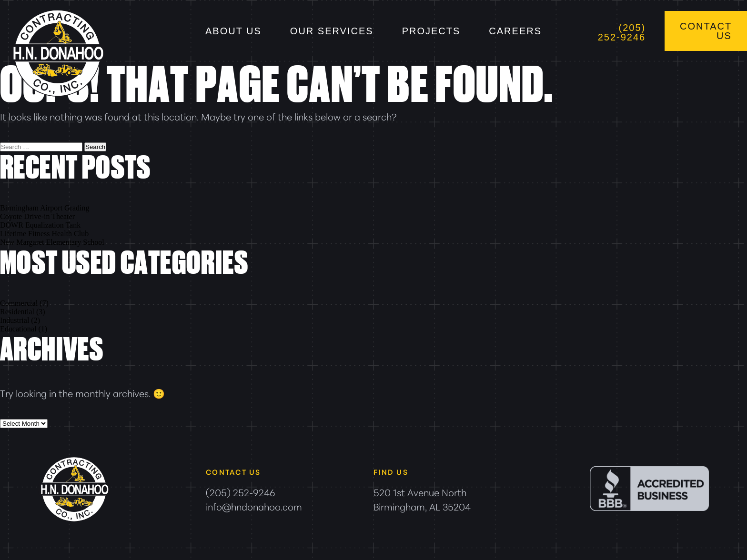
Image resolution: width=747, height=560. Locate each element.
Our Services (332, 31)
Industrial (15, 320)
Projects (431, 31)
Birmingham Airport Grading (45, 208)
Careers (515, 31)
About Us (233, 31)
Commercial (19, 303)
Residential (17, 312)
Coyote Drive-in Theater (37, 216)
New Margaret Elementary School (52, 242)
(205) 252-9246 (622, 32)
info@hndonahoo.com (254, 506)
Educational (18, 329)
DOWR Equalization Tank (40, 225)
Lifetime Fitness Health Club (44, 234)
